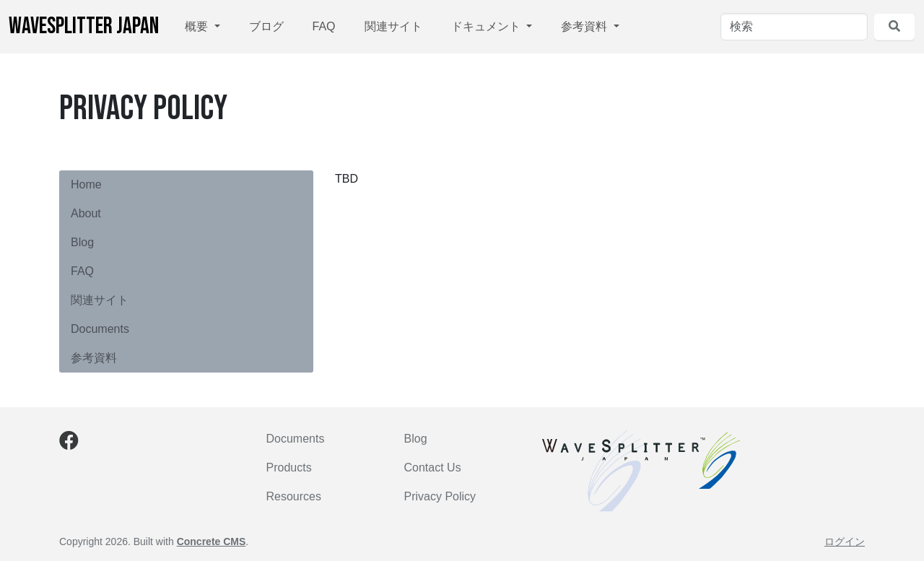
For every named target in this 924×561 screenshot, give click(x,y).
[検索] (794, 27)
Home (86, 184)
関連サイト (393, 26)
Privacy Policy (440, 496)
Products (289, 467)
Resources (294, 496)
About (86, 213)
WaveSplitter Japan (84, 26)
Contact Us (433, 467)
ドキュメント (487, 26)
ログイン (845, 542)
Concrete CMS (212, 542)
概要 (198, 26)
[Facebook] (69, 444)
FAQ (324, 26)
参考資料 (585, 26)
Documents (100, 329)
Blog (82, 242)
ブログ (266, 26)
